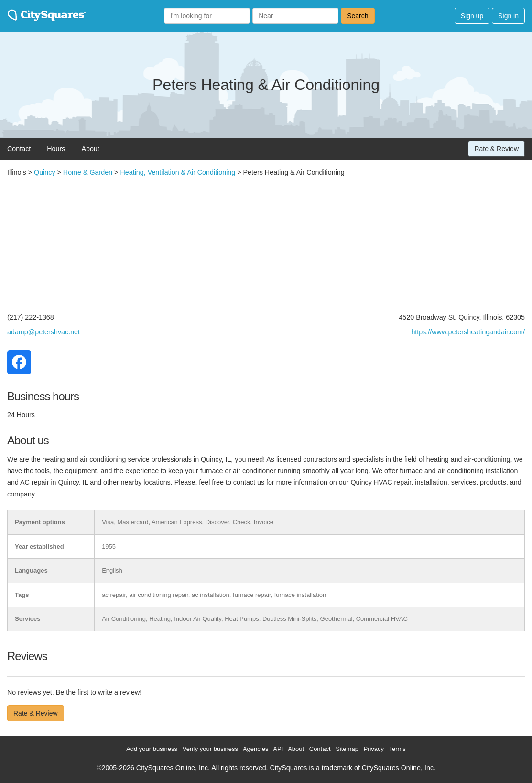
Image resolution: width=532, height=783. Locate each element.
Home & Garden (88, 172)
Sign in (508, 16)
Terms (397, 749)
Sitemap (347, 749)
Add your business (152, 749)
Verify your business (210, 749)
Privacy (374, 749)
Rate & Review (496, 149)
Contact (19, 149)
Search (358, 16)
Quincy (45, 172)
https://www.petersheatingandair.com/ (468, 332)
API (278, 749)
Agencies (255, 749)
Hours (56, 149)
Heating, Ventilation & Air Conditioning (178, 172)
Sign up (472, 16)
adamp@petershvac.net (43, 332)
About (90, 149)
